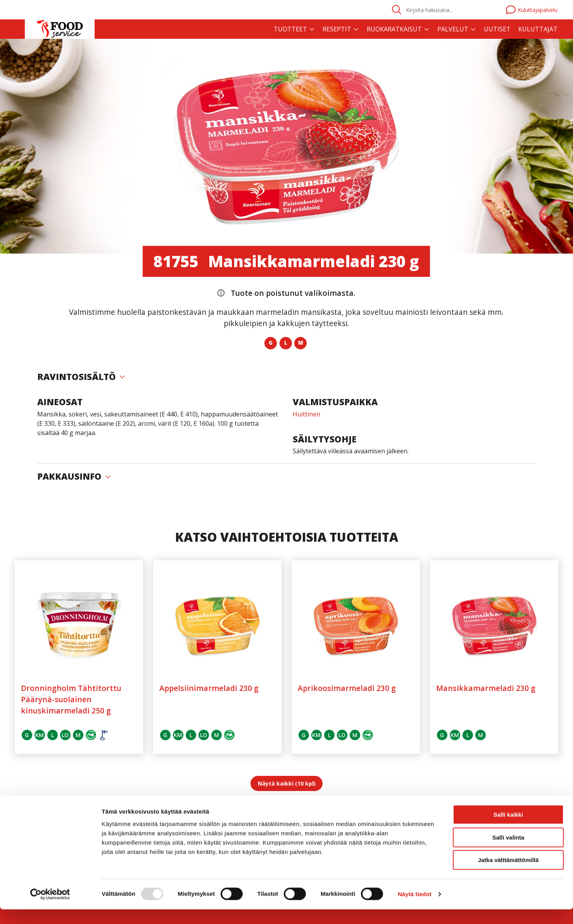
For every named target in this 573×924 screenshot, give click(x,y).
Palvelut (453, 29)
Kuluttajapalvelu (532, 10)
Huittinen (306, 414)
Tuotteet (290, 29)
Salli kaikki (508, 829)
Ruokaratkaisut (394, 29)
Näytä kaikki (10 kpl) (287, 783)
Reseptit (337, 29)
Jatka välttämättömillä (508, 875)
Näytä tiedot (415, 909)
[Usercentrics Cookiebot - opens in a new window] (50, 909)
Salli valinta (508, 852)
